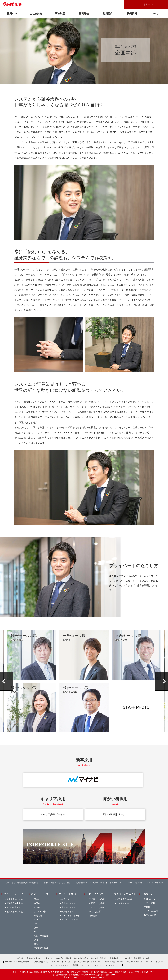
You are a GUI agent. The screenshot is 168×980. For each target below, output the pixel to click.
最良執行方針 (115, 958)
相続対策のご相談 (15, 911)
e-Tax (130, 883)
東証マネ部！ (139, 883)
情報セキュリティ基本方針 (137, 962)
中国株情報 (67, 899)
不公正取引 (66, 962)
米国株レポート (69, 907)
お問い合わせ (150, 915)
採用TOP (12, 13)
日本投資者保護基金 (80, 883)
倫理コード (48, 958)
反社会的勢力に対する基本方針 (46, 962)
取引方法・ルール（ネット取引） (151, 901)
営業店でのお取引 (97, 899)
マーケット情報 (67, 894)
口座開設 (93, 916)
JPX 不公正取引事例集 (155, 883)
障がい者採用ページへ (115, 814)
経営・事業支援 (41, 936)
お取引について (95, 894)
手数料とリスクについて (82, 965)
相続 (36, 944)
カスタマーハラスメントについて (108, 965)
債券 (36, 928)
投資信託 (38, 916)
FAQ (156, 13)
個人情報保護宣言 (81, 958)
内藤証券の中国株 (15, 903)
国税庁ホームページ (118, 883)
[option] (32, 681)
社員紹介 (108, 13)
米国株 (37, 907)
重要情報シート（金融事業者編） (18, 962)
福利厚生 (84, 13)
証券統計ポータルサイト (99, 883)
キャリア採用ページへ (53, 814)
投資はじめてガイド (125, 894)
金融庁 (7, 883)
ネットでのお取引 (97, 907)
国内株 (37, 899)
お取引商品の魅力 (125, 899)
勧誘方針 (20, 958)
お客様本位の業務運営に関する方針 (137, 958)
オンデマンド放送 (70, 919)
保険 (36, 940)
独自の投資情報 (14, 907)
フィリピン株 (40, 911)
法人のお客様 (95, 911)
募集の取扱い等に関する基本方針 (87, 962)
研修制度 (60, 13)
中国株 (37, 903)
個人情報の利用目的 (99, 958)
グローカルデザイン (15, 894)
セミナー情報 (123, 903)
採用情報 (132, 13)
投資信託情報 (68, 911)
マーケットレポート (71, 916)
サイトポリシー (157, 962)
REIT (36, 924)
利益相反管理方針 (34, 958)
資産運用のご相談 (15, 899)
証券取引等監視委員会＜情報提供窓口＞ (27, 883)
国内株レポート (69, 903)
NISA (36, 932)
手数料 (147, 907)
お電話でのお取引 (97, 903)
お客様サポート (150, 894)
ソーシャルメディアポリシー (58, 965)
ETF (36, 919)
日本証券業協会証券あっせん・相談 (57, 883)
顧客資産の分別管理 (63, 958)
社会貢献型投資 (41, 948)
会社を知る (36, 13)
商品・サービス (40, 894)
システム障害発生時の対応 (113, 962)
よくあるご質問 (151, 911)
